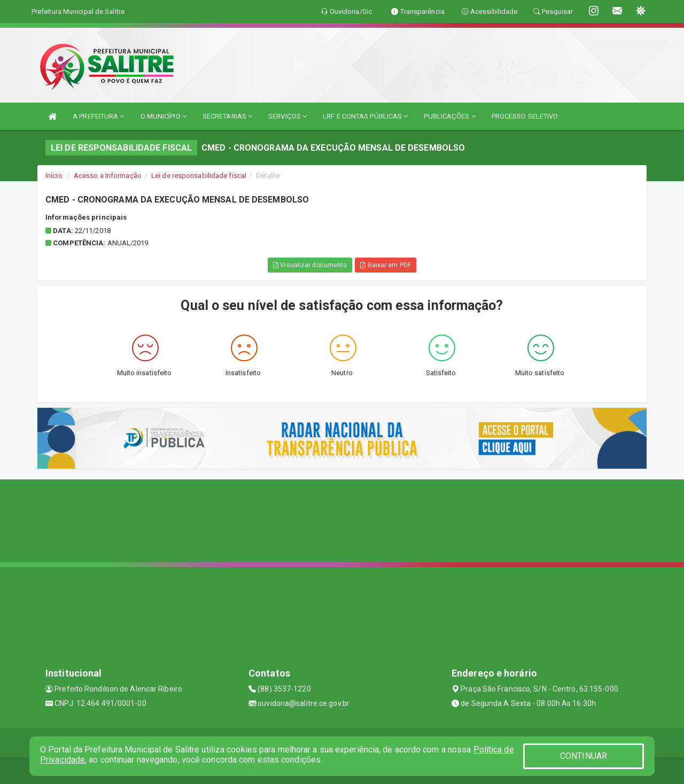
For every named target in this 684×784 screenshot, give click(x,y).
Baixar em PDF (386, 265)
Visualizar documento (310, 265)
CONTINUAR (584, 756)
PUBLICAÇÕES (449, 116)
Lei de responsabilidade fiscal (199, 176)
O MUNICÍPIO (164, 116)
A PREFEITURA (98, 116)
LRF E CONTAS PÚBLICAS (365, 116)
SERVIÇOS (287, 116)
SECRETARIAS (227, 116)
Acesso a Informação (108, 176)
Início (54, 176)
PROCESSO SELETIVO (525, 116)
